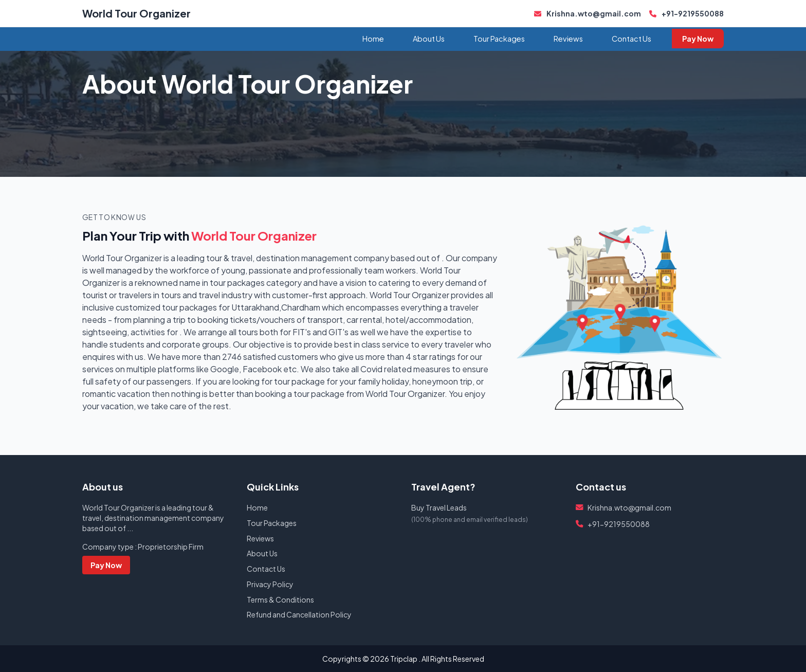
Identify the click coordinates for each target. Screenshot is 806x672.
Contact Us (631, 39)
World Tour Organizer (136, 13)
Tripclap (404, 659)
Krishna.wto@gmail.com (588, 13)
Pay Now (698, 39)
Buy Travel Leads (439, 507)
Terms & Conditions (280, 600)
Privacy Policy (270, 584)
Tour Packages (499, 39)
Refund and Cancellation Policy (299, 614)
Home (373, 39)
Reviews (568, 39)
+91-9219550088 (686, 13)
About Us (429, 39)
